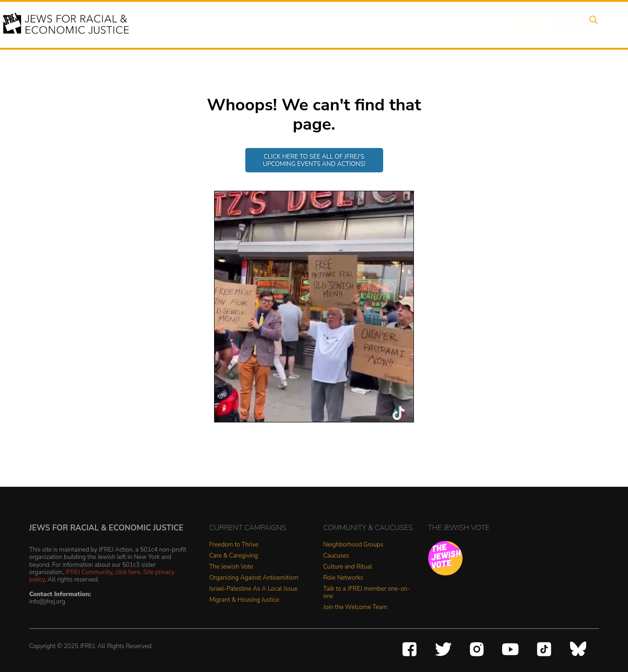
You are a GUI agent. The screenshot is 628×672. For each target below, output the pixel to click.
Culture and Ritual (348, 567)
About (261, 24)
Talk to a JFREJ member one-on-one (367, 593)
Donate (521, 24)
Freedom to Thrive (234, 545)
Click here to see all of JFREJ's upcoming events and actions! (314, 160)
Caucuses (336, 556)
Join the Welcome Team (356, 607)
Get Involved (474, 24)
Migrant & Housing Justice (244, 600)
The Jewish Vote (231, 567)
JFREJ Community (89, 572)
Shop (557, 24)
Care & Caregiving (234, 556)
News (429, 24)
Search (592, 24)
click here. (129, 572)
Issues (334, 24)
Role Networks (343, 578)
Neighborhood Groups (354, 545)
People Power (382, 24)
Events (297, 24)
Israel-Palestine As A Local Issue (254, 589)
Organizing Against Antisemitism (254, 578)
